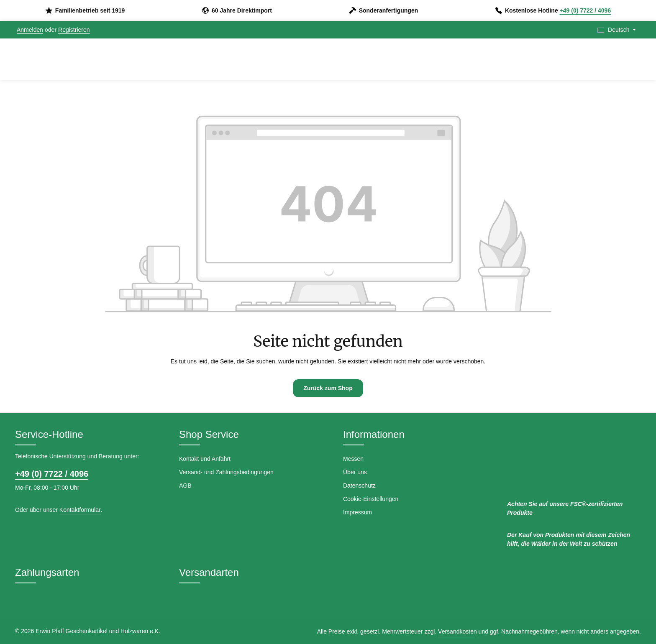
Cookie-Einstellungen (371, 499)
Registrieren (74, 30)
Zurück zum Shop (328, 388)
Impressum (357, 512)
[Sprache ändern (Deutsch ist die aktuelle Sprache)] (617, 30)
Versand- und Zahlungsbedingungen (226, 472)
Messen (353, 459)
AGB (185, 486)
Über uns (355, 472)
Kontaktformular (80, 510)
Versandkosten (457, 631)
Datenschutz (359, 486)
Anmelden (30, 30)
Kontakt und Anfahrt (205, 459)
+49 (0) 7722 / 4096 (586, 10)
